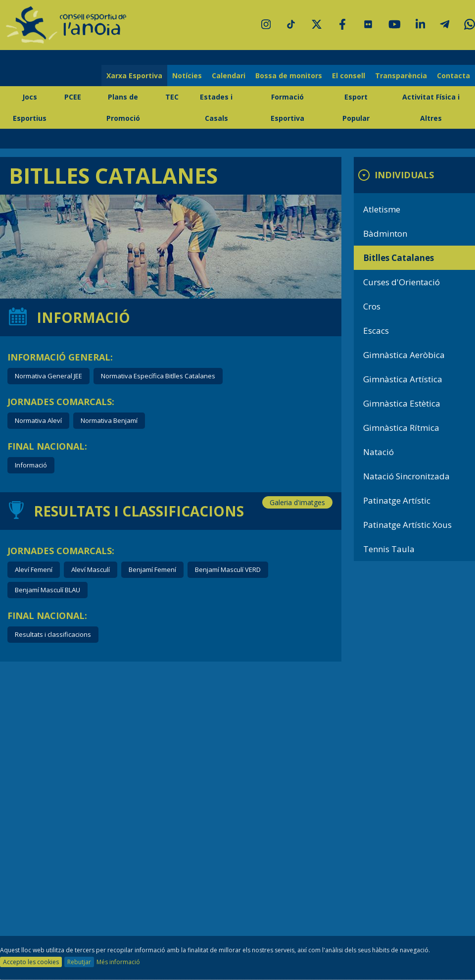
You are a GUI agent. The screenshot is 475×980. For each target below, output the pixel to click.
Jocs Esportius (30, 107)
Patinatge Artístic (397, 500)
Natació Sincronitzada (406, 476)
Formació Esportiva (287, 107)
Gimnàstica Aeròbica (404, 355)
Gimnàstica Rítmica (401, 428)
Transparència (401, 76)
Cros (372, 306)
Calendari (229, 76)
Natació (379, 452)
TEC (172, 97)
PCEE (73, 97)
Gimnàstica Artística (403, 379)
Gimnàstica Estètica (402, 403)
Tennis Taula (389, 549)
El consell (349, 76)
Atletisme (382, 209)
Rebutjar (79, 962)
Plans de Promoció (123, 107)
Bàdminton (385, 233)
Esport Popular (356, 107)
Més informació (118, 962)
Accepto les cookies (31, 962)
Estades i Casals (216, 107)
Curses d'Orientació (402, 282)
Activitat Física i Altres (431, 107)
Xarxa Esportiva (134, 76)
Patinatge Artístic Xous (407, 525)
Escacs (376, 331)
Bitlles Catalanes (399, 258)
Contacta (453, 76)
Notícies (187, 76)
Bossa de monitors (289, 76)
